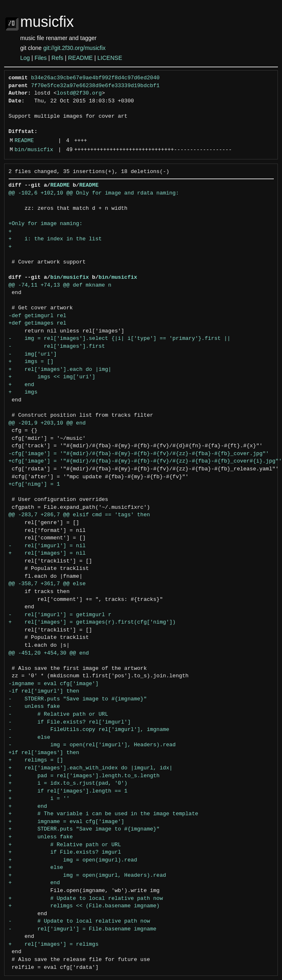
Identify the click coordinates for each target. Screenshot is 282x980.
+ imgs (23, 392)
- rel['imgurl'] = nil (47, 546)
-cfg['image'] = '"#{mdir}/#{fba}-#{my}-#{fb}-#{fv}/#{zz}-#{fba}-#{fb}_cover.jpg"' (139, 454)
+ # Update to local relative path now (86, 899)
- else (29, 738)
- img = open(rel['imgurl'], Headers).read (92, 745)
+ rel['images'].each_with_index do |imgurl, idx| (91, 768)
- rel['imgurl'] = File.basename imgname (83, 929)
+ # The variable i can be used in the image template (103, 814)
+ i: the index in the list (55, 239)
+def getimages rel (38, 323)
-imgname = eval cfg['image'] (54, 684)
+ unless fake (41, 837)
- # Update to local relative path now (79, 921)
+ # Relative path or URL (65, 845)
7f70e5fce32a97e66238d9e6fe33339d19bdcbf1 (95, 86)
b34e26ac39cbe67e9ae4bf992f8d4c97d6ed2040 (95, 78)
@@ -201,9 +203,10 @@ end (47, 423)
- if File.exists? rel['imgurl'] (70, 722)
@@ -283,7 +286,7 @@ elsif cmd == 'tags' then (79, 515)
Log (25, 58)
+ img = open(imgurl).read (73, 860)
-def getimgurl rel (38, 316)
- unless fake (34, 707)
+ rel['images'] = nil (47, 553)
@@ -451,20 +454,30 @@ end (49, 653)
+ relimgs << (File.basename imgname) (84, 906)
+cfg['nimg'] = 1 (34, 484)
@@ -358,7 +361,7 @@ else (47, 584)
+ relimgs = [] (36, 760)
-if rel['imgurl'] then (44, 691)
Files (41, 58)
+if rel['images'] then (44, 753)
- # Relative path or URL (59, 714)
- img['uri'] (33, 354)
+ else (36, 868)
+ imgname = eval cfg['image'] (67, 822)
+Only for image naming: (46, 224)
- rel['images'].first (57, 346)
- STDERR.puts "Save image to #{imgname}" (78, 699)
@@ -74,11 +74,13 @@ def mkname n (60, 285)
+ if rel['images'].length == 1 (68, 791)
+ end (21, 385)
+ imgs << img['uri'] (52, 377)
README (80, 58)
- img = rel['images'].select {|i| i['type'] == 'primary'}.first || (120, 339)
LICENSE (110, 58)
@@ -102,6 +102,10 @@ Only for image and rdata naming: (94, 193)
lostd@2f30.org (79, 93)
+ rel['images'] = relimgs (54, 944)
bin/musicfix (34, 150)
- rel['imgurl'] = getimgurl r (60, 615)
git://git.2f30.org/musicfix (74, 48)
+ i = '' (39, 799)
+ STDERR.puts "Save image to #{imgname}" (84, 829)
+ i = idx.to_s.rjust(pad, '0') (68, 783)
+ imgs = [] (31, 362)
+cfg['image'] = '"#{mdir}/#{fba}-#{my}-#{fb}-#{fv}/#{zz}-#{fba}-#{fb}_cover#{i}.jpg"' (145, 461)
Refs (58, 58)
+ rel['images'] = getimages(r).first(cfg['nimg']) (92, 622)
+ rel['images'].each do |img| (60, 370)
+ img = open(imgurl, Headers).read (87, 876)
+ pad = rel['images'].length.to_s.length (84, 776)
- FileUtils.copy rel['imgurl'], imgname (89, 730)
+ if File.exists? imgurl (65, 852)
